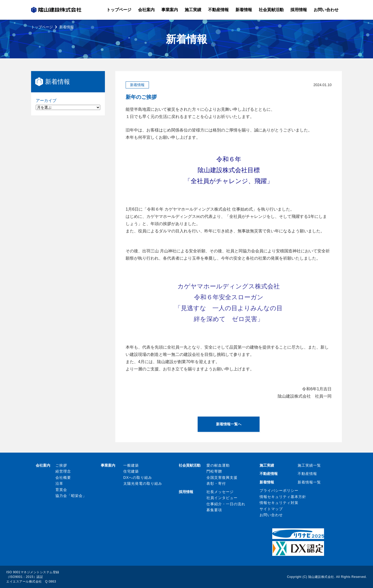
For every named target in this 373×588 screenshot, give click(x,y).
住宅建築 (131, 471)
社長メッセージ (220, 492)
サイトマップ (271, 509)
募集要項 (214, 510)
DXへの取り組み (138, 478)
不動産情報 (307, 474)
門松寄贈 (214, 471)
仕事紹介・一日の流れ (226, 504)
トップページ (42, 27)
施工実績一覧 (309, 465)
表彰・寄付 (216, 483)
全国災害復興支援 (222, 478)
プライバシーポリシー (279, 490)
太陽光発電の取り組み (143, 483)
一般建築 (131, 465)
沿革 (59, 483)
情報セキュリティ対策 (279, 503)
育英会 (61, 490)
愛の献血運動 (218, 465)
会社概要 (63, 478)
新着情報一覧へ (229, 424)
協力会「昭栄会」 (71, 496)
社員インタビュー (222, 498)
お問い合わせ (271, 515)
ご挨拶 (61, 465)
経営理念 (63, 471)
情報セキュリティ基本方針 (283, 497)
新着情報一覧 (309, 482)
